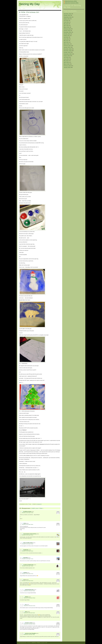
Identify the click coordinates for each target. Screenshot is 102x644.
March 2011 (67, 44)
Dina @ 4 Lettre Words (28, 543)
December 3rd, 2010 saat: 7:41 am (28, 559)
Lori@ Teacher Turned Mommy (30, 534)
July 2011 (66, 37)
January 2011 (67, 47)
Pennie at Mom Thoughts (30, 633)
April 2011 (66, 42)
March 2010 (67, 64)
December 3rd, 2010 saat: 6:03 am (28, 551)
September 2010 (68, 54)
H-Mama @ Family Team (28, 565)
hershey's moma (29, 623)
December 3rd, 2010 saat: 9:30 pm (29, 591)
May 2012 (66, 24)
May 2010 (66, 61)
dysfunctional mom (29, 590)
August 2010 (67, 56)
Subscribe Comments (72, 3)
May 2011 (66, 41)
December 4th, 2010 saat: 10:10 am (29, 606)
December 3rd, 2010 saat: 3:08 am (28, 524)
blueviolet (26, 558)
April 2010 (66, 62)
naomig (25, 573)
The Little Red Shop (27, 512)
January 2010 (67, 67)
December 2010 (68, 49)
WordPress (34, 643)
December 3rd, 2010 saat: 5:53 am (28, 544)
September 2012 (68, 17)
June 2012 (66, 22)
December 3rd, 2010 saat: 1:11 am (28, 513)
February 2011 (67, 46)
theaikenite (26, 550)
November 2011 (68, 32)
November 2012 (68, 14)
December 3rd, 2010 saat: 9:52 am (28, 581)
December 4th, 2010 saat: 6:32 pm (29, 613)
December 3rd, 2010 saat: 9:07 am (28, 574)
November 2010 (68, 51)
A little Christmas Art (29, 12)
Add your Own (37, 508)
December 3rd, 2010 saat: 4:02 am (28, 535)
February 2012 (67, 29)
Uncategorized (39, 504)
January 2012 (67, 31)
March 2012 (67, 27)
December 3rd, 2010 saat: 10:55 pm (29, 598)
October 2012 (67, 15)
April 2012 (66, 26)
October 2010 (67, 52)
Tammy (27, 597)
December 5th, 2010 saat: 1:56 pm (29, 635)
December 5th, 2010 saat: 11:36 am (29, 624)
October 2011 (67, 34)
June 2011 (66, 39)
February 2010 (67, 66)
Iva (26, 605)
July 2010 (66, 57)
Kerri (26, 612)
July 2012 (66, 20)
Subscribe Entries (71, 1)
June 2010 (66, 59)
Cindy (25, 523)
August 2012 (67, 19)
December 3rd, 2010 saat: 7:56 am (28, 566)
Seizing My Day (29, 4)
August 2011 (67, 36)
